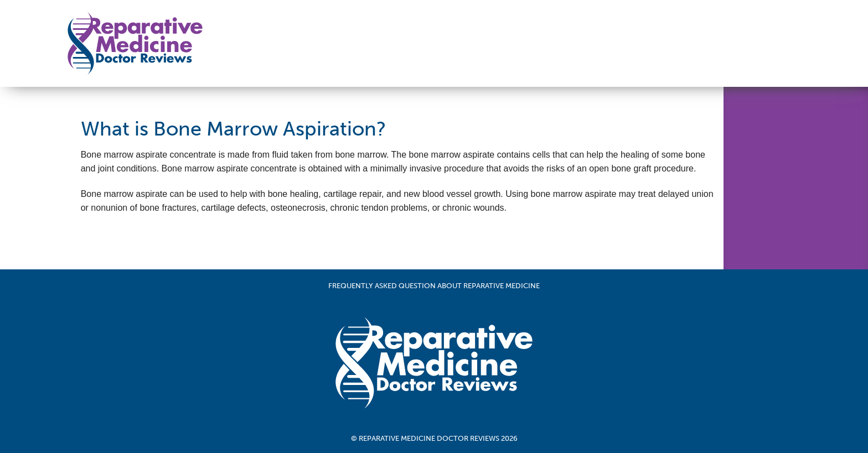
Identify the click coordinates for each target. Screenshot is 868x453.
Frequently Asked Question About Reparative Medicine (434, 286)
